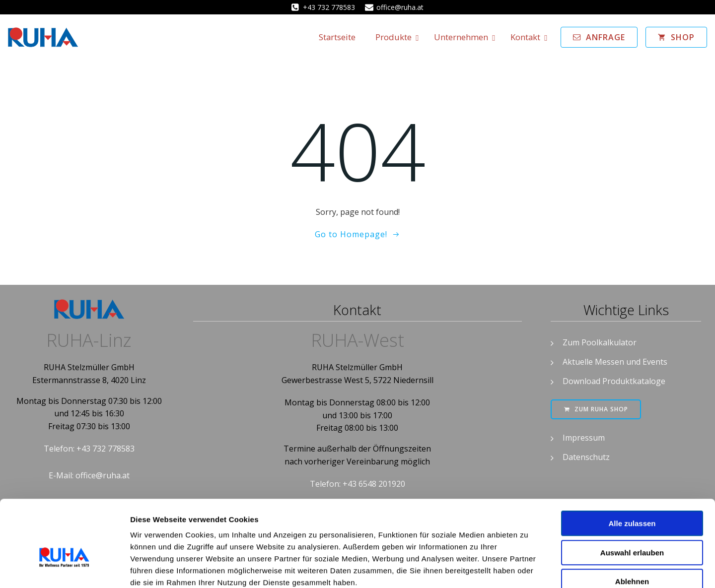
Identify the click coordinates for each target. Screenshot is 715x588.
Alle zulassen (632, 467)
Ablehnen (632, 525)
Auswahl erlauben (632, 496)
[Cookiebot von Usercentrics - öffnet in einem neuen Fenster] (64, 569)
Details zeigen (528, 568)
